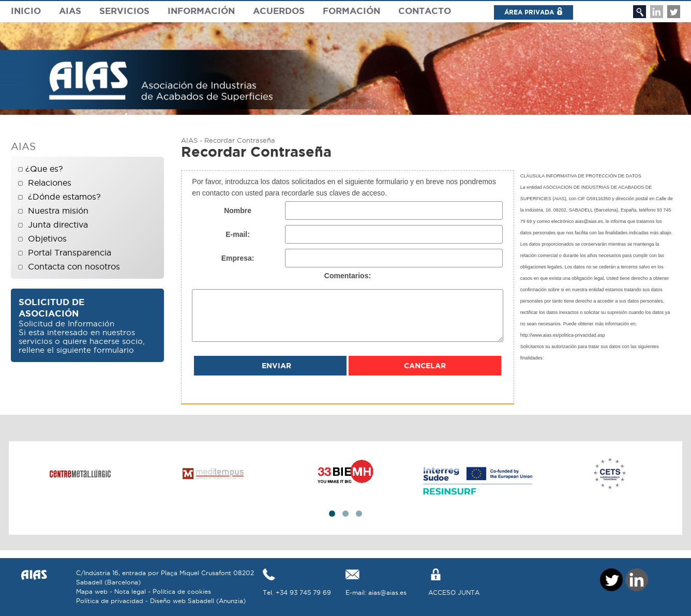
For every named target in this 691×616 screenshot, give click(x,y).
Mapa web (92, 591)
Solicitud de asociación (51, 307)
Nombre (238, 211)
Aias (70, 11)
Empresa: (238, 258)
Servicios (124, 11)
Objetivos (47, 238)
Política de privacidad (110, 601)
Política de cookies (182, 591)
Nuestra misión (58, 211)
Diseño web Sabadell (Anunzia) (198, 601)
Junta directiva (58, 224)
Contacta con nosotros (74, 266)
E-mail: (238, 234)
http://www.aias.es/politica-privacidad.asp (563, 335)
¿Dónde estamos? (64, 197)
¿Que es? (44, 169)
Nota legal (130, 591)
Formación (351, 11)
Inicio (26, 11)
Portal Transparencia (70, 252)
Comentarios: (348, 276)
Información (201, 11)
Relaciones (50, 183)
